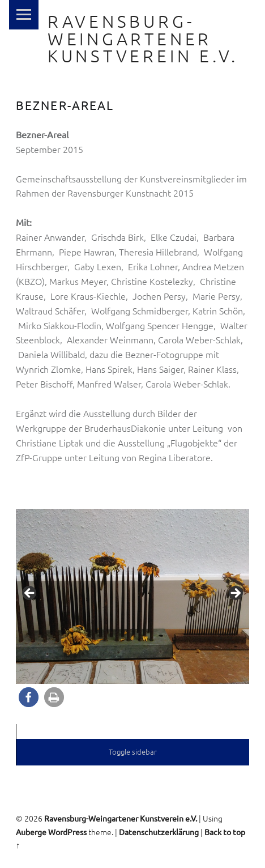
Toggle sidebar (133, 752)
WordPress (67, 832)
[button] (29, 697)
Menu (24, 15)
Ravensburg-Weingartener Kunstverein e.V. (143, 39)
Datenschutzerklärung (159, 832)
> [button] (235, 594)
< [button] (30, 594)
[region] (132, 596)
